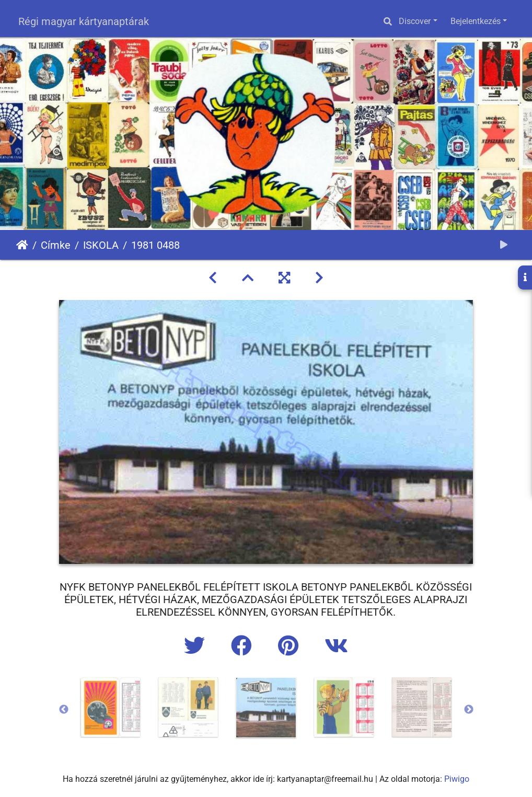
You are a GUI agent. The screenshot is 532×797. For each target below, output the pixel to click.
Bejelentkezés (476, 21)
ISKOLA (101, 245)
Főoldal (22, 245)
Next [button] (469, 710)
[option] (111, 707)
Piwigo (457, 779)
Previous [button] (64, 710)
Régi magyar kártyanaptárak (84, 21)
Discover (415, 21)
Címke (56, 245)
